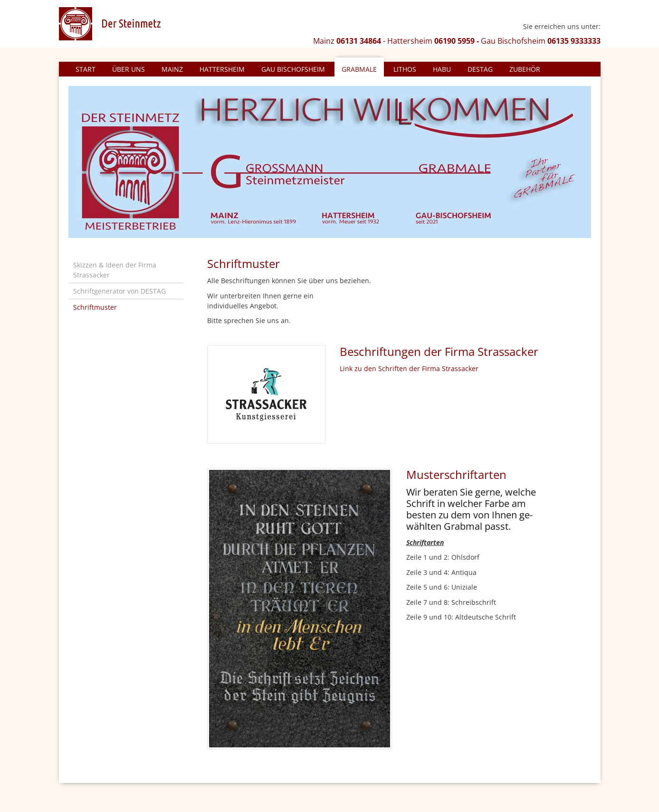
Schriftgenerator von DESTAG (119, 291)
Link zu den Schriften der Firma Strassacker (409, 368)
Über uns (129, 69)
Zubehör (525, 69)
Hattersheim (222, 69)
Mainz (172, 69)
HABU (442, 69)
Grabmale (359, 69)
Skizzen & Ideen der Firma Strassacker (115, 270)
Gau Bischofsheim (293, 69)
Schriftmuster (95, 307)
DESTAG (480, 69)
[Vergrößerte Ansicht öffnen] (300, 609)
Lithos (405, 69)
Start (86, 69)
